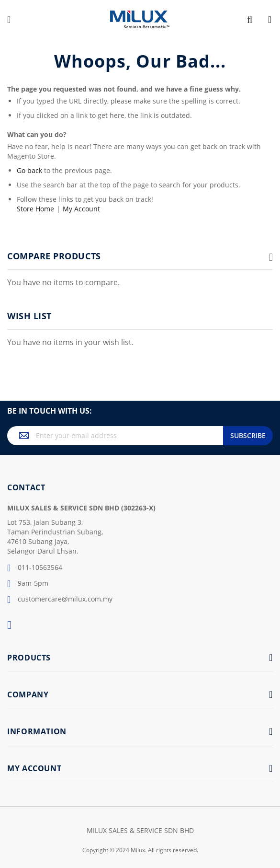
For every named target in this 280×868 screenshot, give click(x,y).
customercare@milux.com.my (60, 600)
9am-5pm (28, 584)
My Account (81, 209)
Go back (29, 170)
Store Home (35, 209)
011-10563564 (35, 568)
